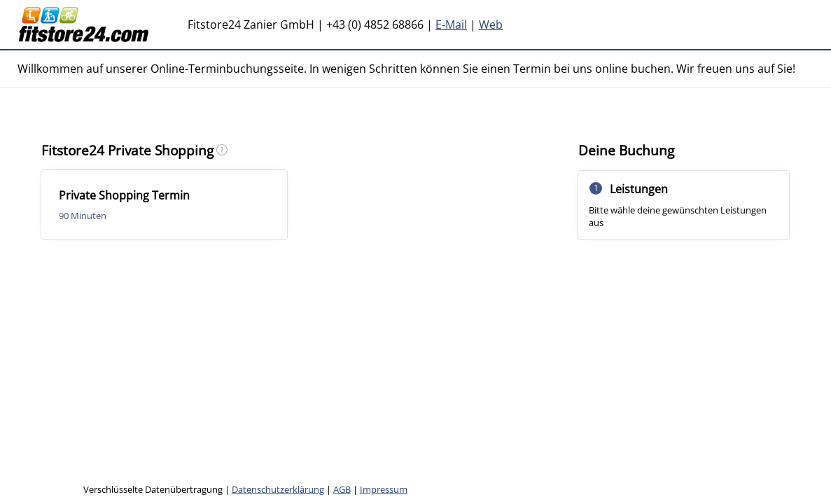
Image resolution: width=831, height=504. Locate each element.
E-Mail (451, 24)
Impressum (384, 489)
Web (491, 24)
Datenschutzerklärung (278, 489)
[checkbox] (164, 204)
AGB (342, 489)
